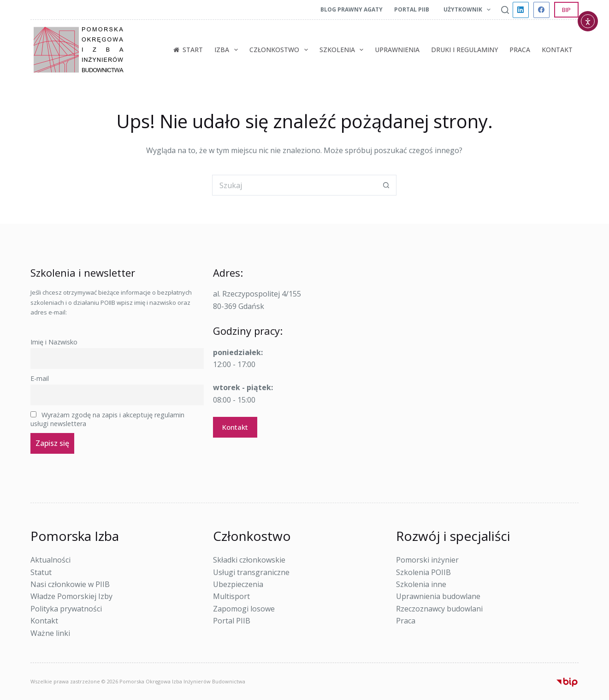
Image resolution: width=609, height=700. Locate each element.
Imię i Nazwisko (54, 342)
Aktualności (50, 560)
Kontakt (557, 50)
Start (188, 50)
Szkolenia (343, 50)
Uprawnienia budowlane (438, 596)
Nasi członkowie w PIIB (70, 584)
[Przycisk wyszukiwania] (386, 185)
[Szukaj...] (294, 185)
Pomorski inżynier (427, 560)
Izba (228, 50)
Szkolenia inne (421, 584)
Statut (41, 572)
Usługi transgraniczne (251, 572)
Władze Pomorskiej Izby (71, 596)
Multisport (231, 596)
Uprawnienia (397, 50)
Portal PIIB (412, 9)
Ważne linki (50, 633)
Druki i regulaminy (464, 50)
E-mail (40, 378)
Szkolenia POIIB (423, 572)
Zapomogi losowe (244, 609)
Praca (520, 50)
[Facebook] (541, 10)
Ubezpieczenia (238, 584)
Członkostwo (281, 50)
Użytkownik (469, 10)
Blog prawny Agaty (352, 9)
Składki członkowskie (249, 560)
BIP (566, 10)
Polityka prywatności (66, 609)
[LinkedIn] (521, 10)
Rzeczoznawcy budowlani (439, 609)
